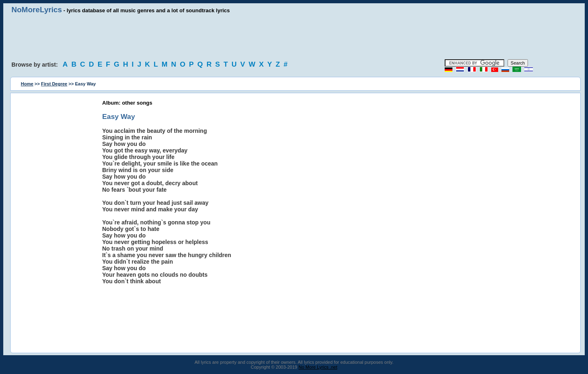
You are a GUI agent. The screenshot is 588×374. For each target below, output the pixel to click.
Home (27, 84)
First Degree (54, 84)
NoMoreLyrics (37, 10)
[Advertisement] (294, 37)
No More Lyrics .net (318, 367)
